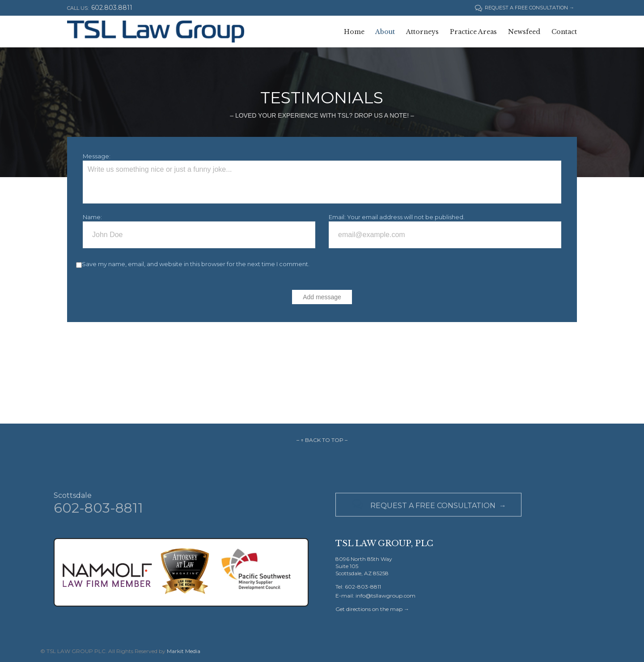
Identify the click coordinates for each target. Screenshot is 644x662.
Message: (97, 156)
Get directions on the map (369, 609)
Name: (92, 217)
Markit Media (184, 651)
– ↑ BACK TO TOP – (322, 440)
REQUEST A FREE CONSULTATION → (525, 8)
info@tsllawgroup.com (386, 596)
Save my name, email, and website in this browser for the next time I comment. (196, 264)
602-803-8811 (98, 511)
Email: (337, 217)
